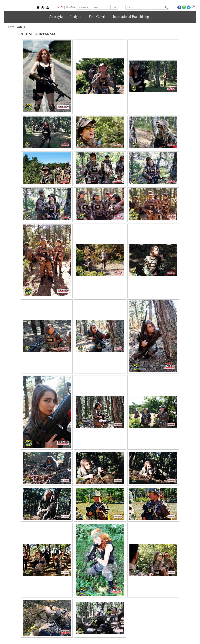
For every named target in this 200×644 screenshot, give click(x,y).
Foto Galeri (97, 17)
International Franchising (131, 17)
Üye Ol (60, 7)
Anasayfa (56, 17)
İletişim (76, 17)
